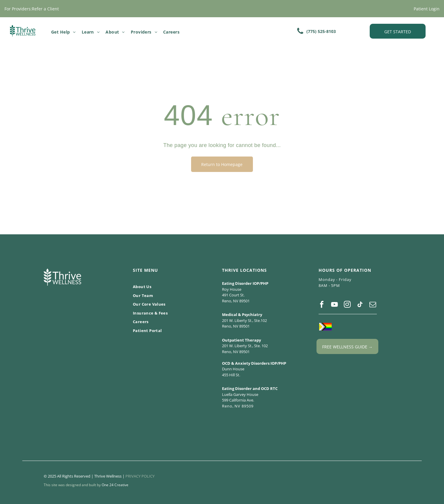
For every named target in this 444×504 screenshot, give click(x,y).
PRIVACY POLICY (140, 476)
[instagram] (347, 305)
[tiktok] (360, 305)
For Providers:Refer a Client (32, 9)
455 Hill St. (231, 375)
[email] (373, 305)
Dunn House (233, 369)
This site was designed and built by (72, 485)
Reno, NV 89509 (238, 406)
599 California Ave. (238, 400)
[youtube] (334, 305)
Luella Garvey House (240, 394)
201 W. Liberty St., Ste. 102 (245, 346)
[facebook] (322, 305)
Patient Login (427, 9)
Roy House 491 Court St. (233, 292)
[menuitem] (63, 32)
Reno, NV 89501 (236, 301)
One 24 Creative (115, 485)
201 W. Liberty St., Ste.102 (244, 320)
